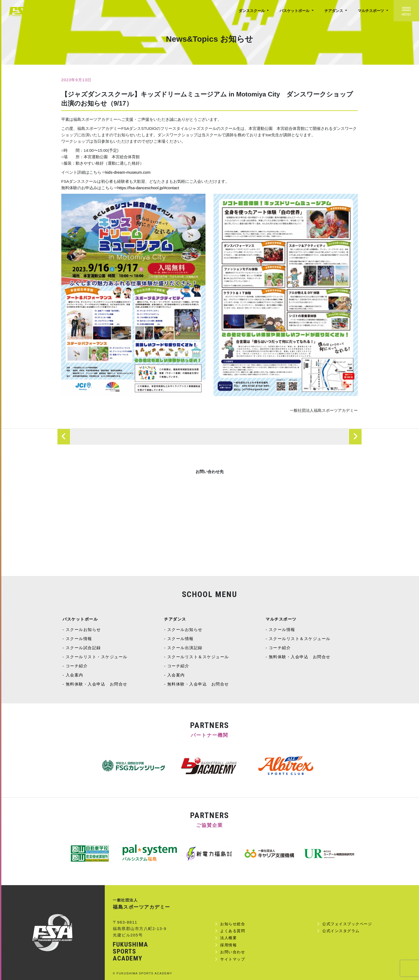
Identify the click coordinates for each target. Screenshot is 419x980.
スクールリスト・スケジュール (97, 657)
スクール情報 (79, 639)
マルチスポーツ (371, 11)
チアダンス (334, 11)
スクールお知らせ (83, 630)
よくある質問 (233, 931)
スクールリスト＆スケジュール (198, 657)
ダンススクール (252, 11)
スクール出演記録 (185, 648)
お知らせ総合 (233, 924)
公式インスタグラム (341, 931)
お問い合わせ (233, 952)
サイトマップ (233, 959)
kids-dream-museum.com (128, 172)
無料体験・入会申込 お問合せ (97, 684)
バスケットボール (295, 11)
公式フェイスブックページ (347, 924)
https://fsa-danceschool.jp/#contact (148, 188)
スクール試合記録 (83, 648)
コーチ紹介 (77, 666)
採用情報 (228, 945)
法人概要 (228, 938)
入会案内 (75, 675)
